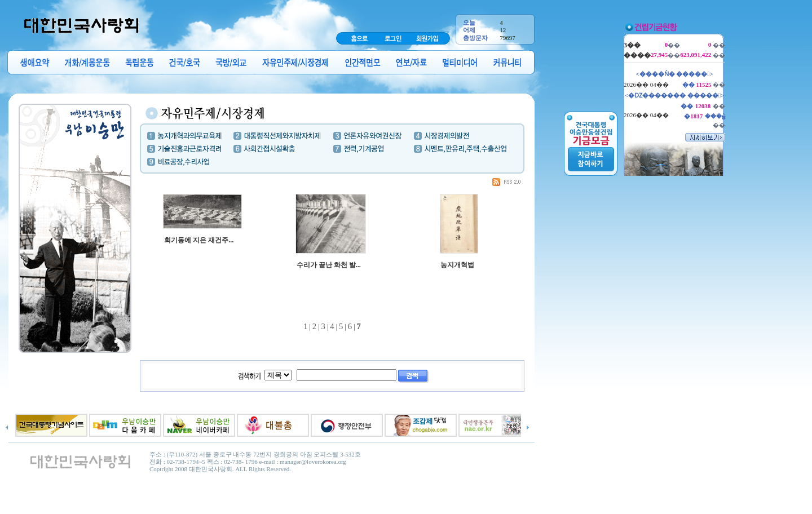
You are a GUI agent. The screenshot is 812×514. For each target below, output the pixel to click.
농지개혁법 (457, 265)
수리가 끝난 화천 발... (329, 265)
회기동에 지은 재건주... (199, 240)
